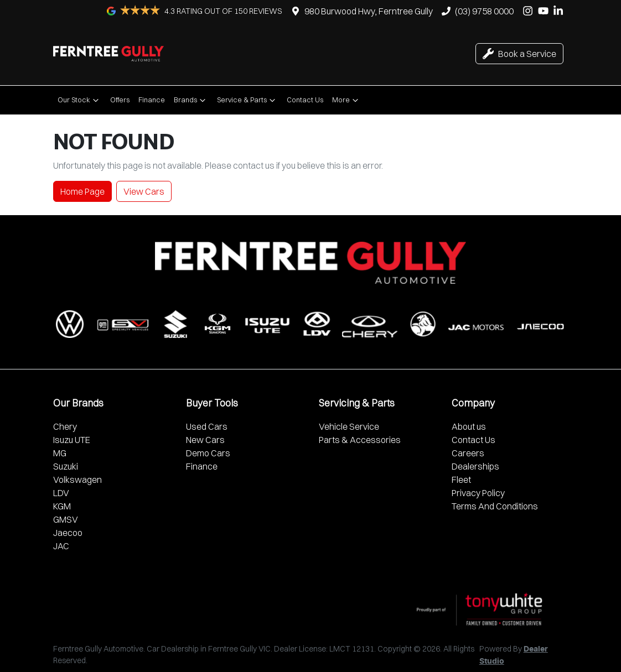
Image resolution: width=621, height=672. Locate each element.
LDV (61, 493)
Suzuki (66, 466)
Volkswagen (77, 480)
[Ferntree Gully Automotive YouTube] (545, 11)
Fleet (461, 480)
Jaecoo (68, 533)
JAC (61, 546)
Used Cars (207, 426)
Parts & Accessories (360, 440)
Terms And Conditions (495, 506)
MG (60, 453)
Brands (191, 100)
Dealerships (475, 466)
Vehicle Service (349, 426)
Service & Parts (247, 100)
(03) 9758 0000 (484, 11)
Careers (468, 453)
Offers (120, 100)
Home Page (82, 191)
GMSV (66, 519)
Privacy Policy (478, 493)
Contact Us (305, 100)
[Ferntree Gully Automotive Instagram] (530, 11)
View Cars (144, 191)
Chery (65, 426)
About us (469, 426)
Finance (152, 100)
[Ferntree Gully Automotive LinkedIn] (560, 11)
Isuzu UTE (72, 440)
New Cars (205, 440)
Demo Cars (208, 453)
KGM (62, 506)
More (346, 100)
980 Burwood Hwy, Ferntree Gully (369, 11)
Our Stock (79, 100)
